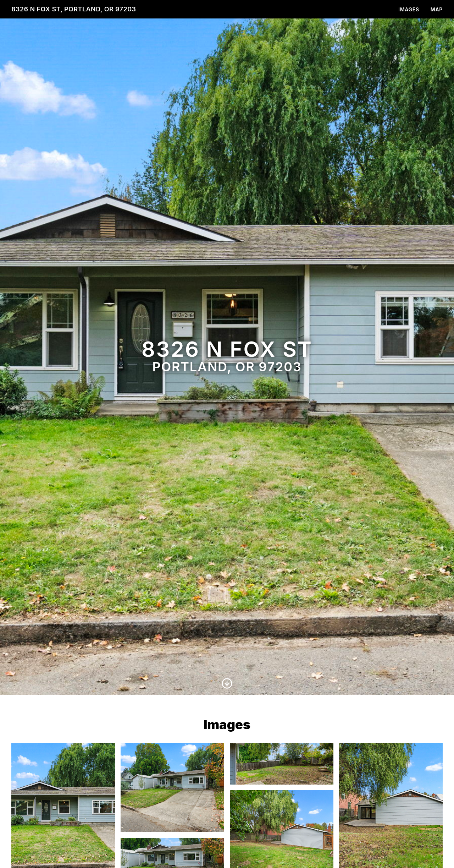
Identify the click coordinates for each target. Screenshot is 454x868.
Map (437, 9)
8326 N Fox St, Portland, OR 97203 (74, 9)
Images (409, 9)
